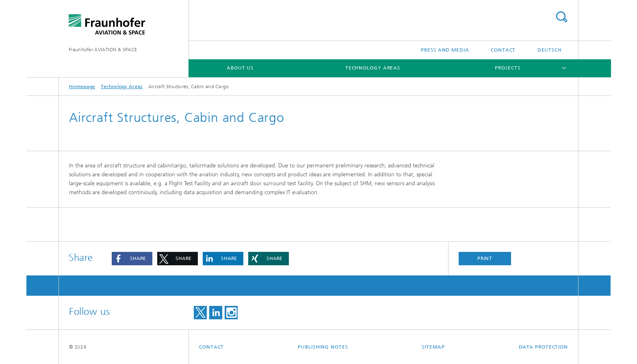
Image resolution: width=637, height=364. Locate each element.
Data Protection (544, 347)
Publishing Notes (323, 347)
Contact (503, 50)
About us (240, 68)
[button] (132, 259)
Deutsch (550, 50)
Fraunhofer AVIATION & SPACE (103, 50)
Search (561, 17)
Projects (507, 68)
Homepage (82, 87)
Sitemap (433, 347)
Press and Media (445, 50)
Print (485, 258)
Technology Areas (373, 68)
